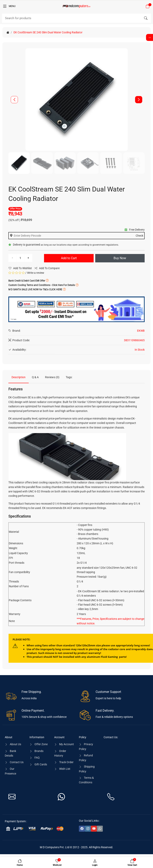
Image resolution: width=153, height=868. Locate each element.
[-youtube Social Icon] (94, 828)
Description (19, 377)
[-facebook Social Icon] (82, 828)
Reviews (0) (52, 377)
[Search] (76, 18)
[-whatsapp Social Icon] (100, 828)
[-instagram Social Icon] (88, 828)
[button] (139, 100)
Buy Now (120, 258)
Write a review (36, 273)
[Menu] (9, 6)
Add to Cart (69, 258)
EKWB (141, 331)
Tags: (69, 377)
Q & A (35, 377)
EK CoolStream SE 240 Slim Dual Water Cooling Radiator (48, 32)
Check (139, 236)
